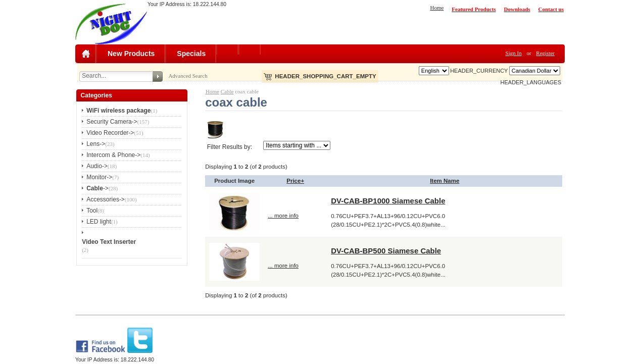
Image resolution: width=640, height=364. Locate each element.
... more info (283, 216)
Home (437, 8)
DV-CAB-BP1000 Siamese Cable (388, 201)
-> (97, 188)
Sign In (514, 53)
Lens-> (96, 144)
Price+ (295, 181)
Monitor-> (99, 177)
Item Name (445, 181)
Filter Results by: (230, 147)
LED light (99, 222)
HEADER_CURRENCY (479, 71)
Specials (191, 54)
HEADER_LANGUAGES (531, 82)
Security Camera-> (112, 122)
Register (545, 53)
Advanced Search (188, 76)
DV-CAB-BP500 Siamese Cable (386, 251)
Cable (227, 91)
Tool (92, 211)
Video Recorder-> (110, 133)
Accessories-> (106, 199)
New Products (131, 54)
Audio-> (97, 166)
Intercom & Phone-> (113, 155)
